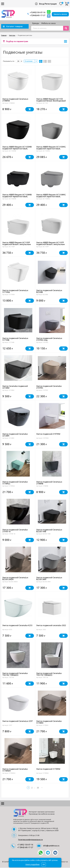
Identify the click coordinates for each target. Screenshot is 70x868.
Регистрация (51, 4)
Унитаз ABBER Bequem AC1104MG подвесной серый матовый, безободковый (51, 197)
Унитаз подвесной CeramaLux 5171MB (15, 339)
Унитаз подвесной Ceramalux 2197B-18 (15, 531)
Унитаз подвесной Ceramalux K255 (17, 626)
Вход (42, 4)
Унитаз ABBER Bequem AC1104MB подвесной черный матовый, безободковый (17, 197)
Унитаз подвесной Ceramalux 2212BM (15, 435)
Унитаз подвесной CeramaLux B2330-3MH (49, 579)
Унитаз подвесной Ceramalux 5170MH (49, 722)
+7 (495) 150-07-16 (25, 845)
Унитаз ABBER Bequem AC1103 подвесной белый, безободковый (51, 100)
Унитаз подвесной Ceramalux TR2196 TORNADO (15, 675)
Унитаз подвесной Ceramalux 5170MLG (15, 483)
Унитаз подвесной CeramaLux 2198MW (15, 100)
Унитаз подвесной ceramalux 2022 (51, 626)
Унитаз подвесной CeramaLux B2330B (49, 292)
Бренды (36, 24)
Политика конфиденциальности (30, 840)
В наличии (29, 62)
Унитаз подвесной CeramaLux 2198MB (49, 483)
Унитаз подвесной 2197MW (48, 434)
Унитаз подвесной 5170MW (48, 769)
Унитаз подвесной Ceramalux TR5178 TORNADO (49, 675)
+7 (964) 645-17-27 (25, 848)
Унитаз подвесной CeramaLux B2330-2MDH (15, 579)
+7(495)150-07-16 (35, 12)
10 (38, 788)
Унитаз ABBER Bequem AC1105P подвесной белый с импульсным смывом (17, 245)
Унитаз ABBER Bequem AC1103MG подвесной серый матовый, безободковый (51, 149)
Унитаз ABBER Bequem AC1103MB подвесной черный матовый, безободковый (17, 149)
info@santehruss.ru (51, 846)
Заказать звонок (60, 14)
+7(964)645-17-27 (35, 15)
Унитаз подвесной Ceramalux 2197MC (49, 387)
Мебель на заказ (49, 24)
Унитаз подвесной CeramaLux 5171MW (15, 292)
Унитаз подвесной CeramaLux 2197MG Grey (49, 339)
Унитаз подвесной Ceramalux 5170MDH (15, 770)
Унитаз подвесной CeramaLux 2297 (18, 721)
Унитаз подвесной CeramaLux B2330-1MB (49, 531)
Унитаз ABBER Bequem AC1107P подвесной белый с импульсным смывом (51, 245)
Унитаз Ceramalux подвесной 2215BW (15, 387)
